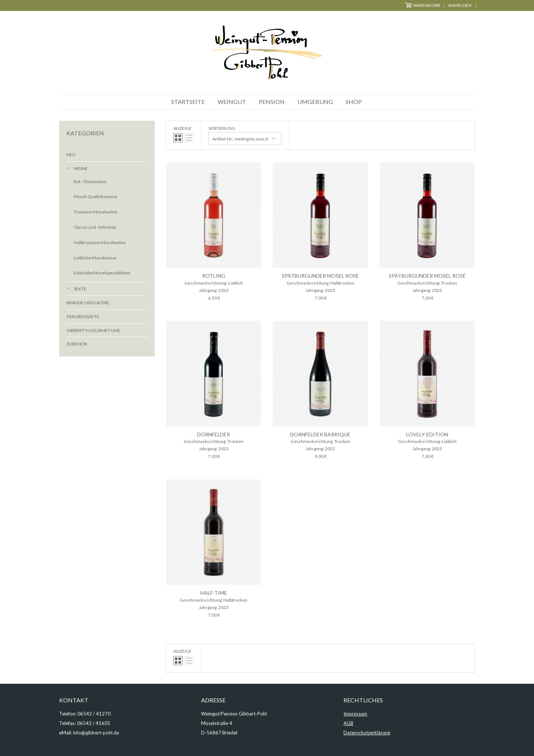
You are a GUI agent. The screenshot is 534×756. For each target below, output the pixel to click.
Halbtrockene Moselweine (100, 242)
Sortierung (222, 128)
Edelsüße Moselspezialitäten (102, 273)
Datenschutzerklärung (367, 733)
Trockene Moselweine (96, 212)
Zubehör (77, 344)
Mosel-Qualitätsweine (96, 196)
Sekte (80, 289)
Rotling (214, 276)
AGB (348, 723)
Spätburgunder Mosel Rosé (320, 276)
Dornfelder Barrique (320, 434)
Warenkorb (422, 5)
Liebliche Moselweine (95, 258)
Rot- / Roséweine (90, 182)
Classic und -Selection (95, 227)
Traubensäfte (83, 317)
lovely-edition (427, 434)
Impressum (355, 714)
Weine (81, 168)
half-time (214, 593)
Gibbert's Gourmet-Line (93, 330)
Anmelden (460, 5)
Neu (71, 155)
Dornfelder (214, 434)
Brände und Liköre (88, 303)
